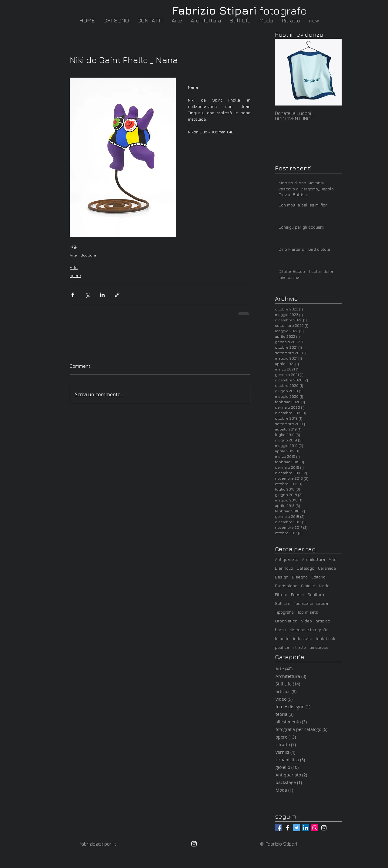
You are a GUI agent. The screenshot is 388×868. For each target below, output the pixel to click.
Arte (73, 255)
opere (75, 275)
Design (282, 577)
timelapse (319, 647)
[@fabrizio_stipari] (315, 828)
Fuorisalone (286, 586)
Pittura (281, 594)
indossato (303, 638)
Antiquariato (287, 559)
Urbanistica (286, 621)
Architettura (313, 559)
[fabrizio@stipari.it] (101, 844)
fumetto (282, 638)
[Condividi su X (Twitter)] (87, 295)
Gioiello (308, 586)
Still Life (283, 603)
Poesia (297, 594)
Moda (324, 586)
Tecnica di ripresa (311, 603)
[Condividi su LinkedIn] (102, 295)
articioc (323, 621)
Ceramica (327, 568)
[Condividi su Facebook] (73, 295)
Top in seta (308, 612)
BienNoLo (284, 568)
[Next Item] (332, 72)
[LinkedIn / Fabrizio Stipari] (306, 828)
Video (306, 621)
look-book (326, 638)
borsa (281, 630)
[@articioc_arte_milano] (324, 828)
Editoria (318, 577)
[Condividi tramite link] (117, 295)
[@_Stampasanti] (297, 828)
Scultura (88, 255)
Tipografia (284, 612)
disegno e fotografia (309, 630)
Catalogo (306, 568)
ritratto (299, 647)
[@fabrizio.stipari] (278, 828)
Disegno (300, 577)
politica (282, 647)
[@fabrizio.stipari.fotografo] (288, 828)
